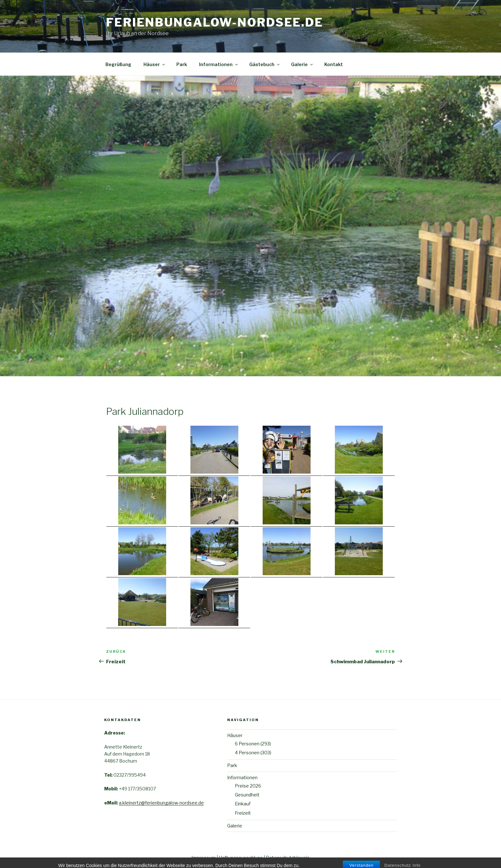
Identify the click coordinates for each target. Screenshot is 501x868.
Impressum (204, 858)
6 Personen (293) (253, 744)
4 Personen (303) (253, 753)
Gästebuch (265, 64)
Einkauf (243, 804)
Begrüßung (118, 64)
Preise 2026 (248, 786)
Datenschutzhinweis (288, 858)
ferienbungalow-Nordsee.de (215, 22)
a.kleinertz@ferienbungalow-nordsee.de (161, 803)
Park (182, 64)
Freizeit (243, 813)
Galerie (302, 64)
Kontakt (334, 64)
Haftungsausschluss (241, 858)
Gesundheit (247, 795)
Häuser (155, 64)
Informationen (219, 64)
